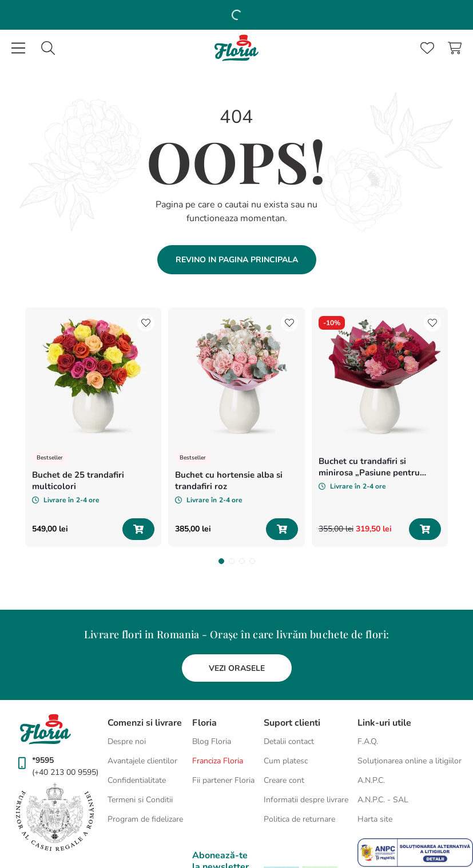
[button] (216, 530)
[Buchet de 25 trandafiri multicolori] (129, 366)
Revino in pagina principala (237, 168)
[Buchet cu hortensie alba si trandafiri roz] (344, 366)
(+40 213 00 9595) (65, 741)
